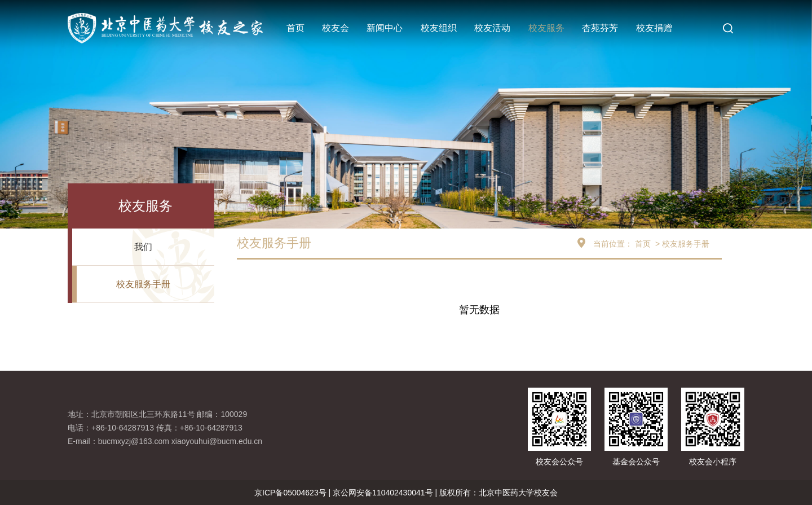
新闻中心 (385, 28)
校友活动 (492, 28)
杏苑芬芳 (600, 28)
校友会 (336, 28)
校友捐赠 (654, 28)
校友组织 (439, 28)
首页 (295, 28)
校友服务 (546, 28)
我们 (143, 247)
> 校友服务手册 (681, 244)
